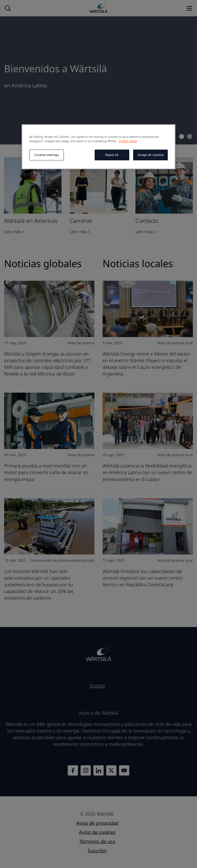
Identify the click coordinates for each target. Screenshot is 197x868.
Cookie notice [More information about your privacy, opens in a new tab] (128, 141)
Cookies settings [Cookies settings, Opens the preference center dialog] (46, 155)
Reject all (112, 155)
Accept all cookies (150, 155)
